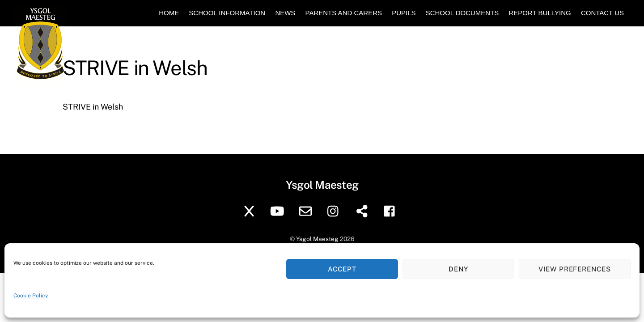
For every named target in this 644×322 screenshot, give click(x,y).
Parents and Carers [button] (344, 13)
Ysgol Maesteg (317, 239)
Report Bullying (540, 13)
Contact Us (602, 13)
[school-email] (307, 210)
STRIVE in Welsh (93, 107)
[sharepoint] (363, 210)
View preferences (575, 269)
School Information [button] (227, 13)
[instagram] (335, 210)
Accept (342, 269)
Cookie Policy (31, 296)
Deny (458, 269)
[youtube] (279, 210)
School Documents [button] (462, 13)
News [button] (285, 13)
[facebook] (392, 210)
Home (169, 13)
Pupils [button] (404, 13)
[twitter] (251, 210)
